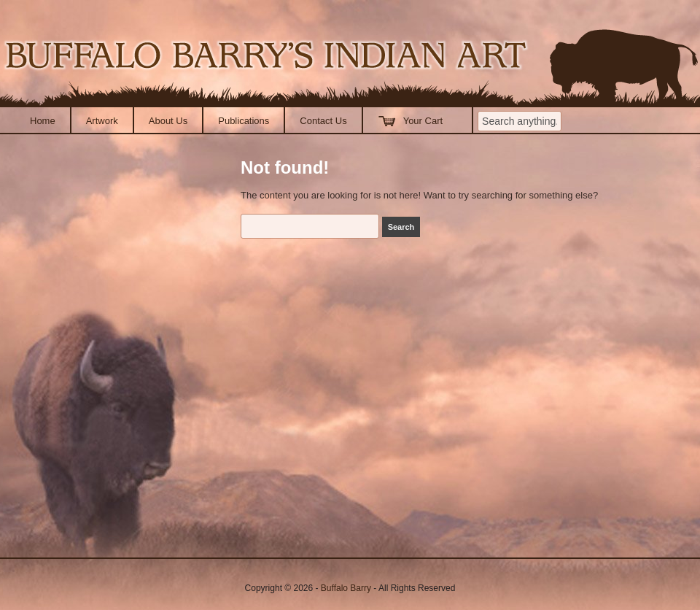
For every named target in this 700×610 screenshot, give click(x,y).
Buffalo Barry (346, 588)
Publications (244, 121)
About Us (168, 121)
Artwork (102, 121)
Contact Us (323, 121)
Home (43, 121)
